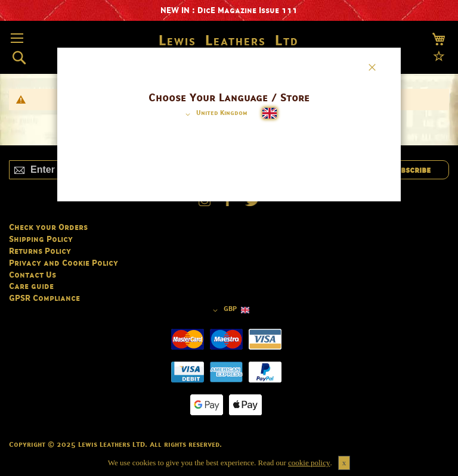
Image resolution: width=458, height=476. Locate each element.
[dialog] (229, 238)
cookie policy (309, 463)
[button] (214, 114)
